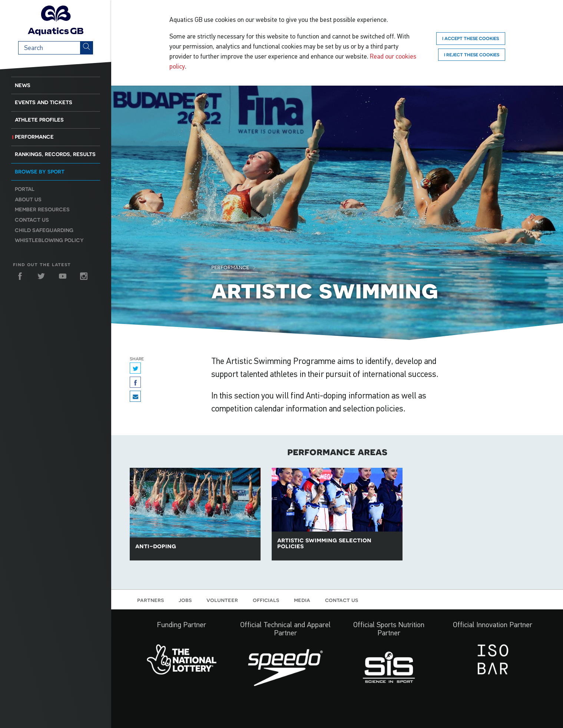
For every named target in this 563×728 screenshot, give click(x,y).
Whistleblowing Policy (49, 240)
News (23, 85)
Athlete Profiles (39, 120)
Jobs (185, 600)
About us (28, 199)
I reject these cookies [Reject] (472, 55)
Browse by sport (40, 172)
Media (302, 600)
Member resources (42, 209)
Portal (25, 189)
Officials (266, 600)
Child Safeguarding (44, 230)
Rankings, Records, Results (55, 154)
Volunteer (222, 600)
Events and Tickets (44, 102)
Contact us (32, 220)
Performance (34, 137)
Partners (150, 600)
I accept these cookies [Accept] (471, 38)
